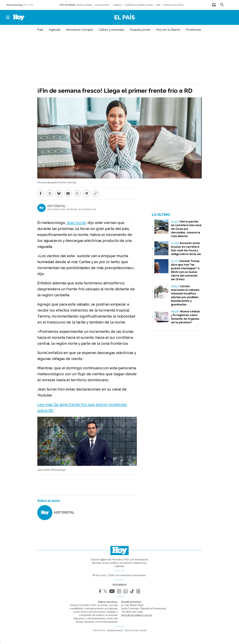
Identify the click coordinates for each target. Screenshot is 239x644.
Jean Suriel (76, 223)
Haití (158, 5)
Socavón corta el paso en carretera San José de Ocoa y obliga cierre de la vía (186, 249)
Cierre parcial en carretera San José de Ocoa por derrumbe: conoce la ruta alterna (186, 229)
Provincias (194, 30)
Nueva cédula (84, 5)
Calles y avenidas (111, 30)
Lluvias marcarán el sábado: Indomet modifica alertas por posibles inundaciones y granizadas (185, 295)
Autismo (117, 5)
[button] (8, 17)
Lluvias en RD (102, 5)
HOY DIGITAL (57, 206)
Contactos (99, 631)
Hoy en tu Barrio (168, 30)
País (40, 30)
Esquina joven (140, 30)
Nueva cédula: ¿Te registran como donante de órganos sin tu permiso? (186, 317)
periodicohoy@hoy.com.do (137, 615)
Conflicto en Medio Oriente (139, 5)
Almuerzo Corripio (79, 30)
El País (125, 17)
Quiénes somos (115, 631)
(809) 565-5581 (134, 612)
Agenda (55, 30)
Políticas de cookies (136, 631)
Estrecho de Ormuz (174, 5)
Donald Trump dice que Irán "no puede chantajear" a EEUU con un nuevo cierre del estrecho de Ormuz (185, 270)
